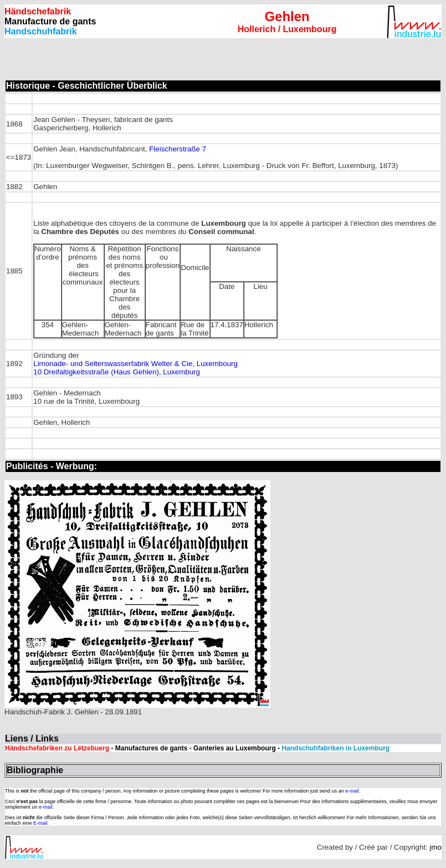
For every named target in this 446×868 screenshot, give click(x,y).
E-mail (40, 823)
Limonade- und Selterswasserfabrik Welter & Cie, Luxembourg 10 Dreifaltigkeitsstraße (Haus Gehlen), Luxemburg (135, 368)
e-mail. (353, 791)
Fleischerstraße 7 (178, 149)
